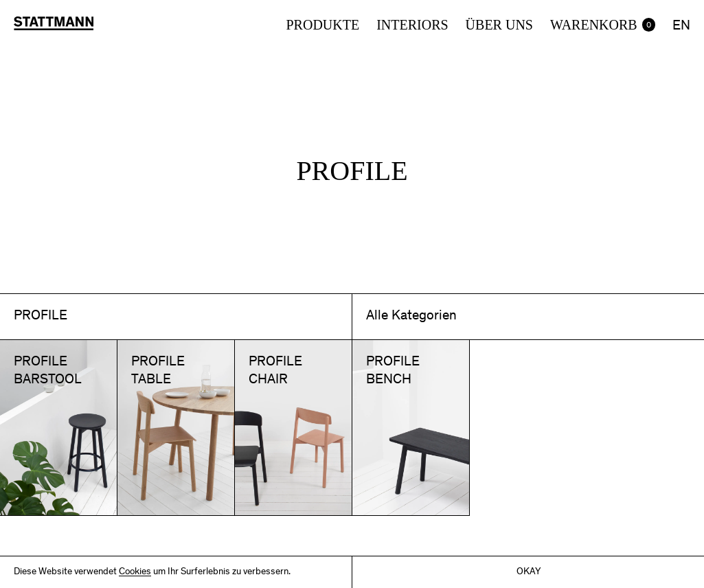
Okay (529, 572)
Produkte (322, 25)
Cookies (135, 572)
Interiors (412, 25)
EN (681, 27)
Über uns (499, 25)
